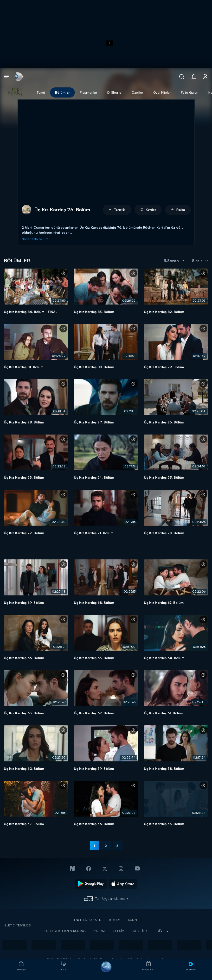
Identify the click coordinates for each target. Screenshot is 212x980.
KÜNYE (133, 920)
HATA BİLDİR (141, 931)
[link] (18, 77)
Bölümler (62, 92)
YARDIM (100, 931)
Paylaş (178, 210)
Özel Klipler (162, 92)
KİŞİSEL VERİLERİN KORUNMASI (65, 931)
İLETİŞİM (118, 931)
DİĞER (161, 931)
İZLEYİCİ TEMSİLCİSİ (18, 925)
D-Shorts (114, 92)
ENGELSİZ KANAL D (88, 920)
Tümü (41, 92)
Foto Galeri (190, 92)
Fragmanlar (89, 92)
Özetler (137, 92)
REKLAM (115, 920)
